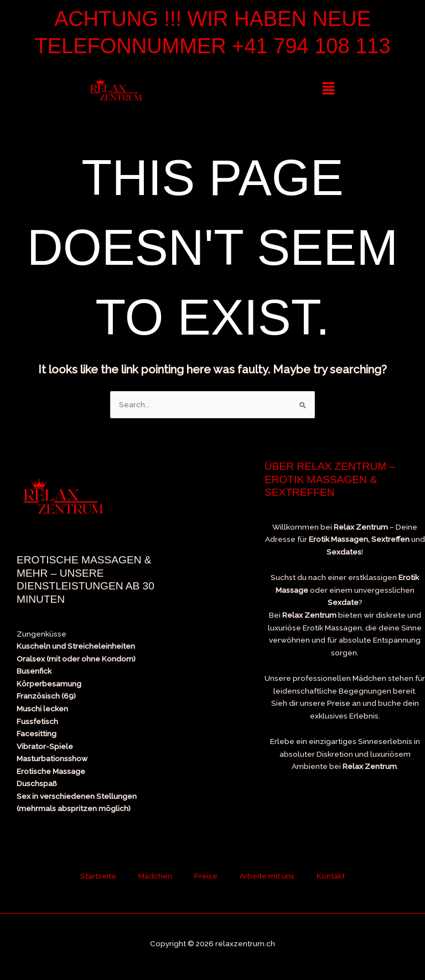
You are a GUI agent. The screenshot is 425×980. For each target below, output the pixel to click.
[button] (328, 89)
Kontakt (331, 876)
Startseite (98, 876)
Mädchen (369, 678)
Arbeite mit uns (267, 876)
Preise (339, 703)
